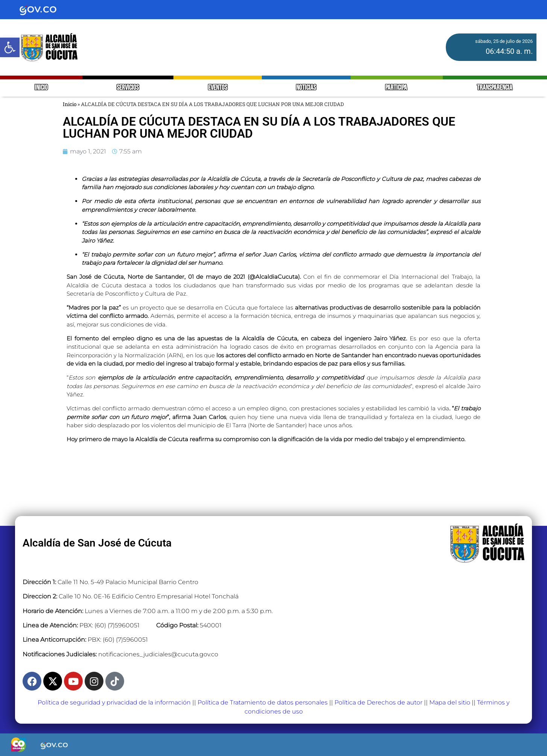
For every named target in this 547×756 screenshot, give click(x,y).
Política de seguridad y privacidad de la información (114, 702)
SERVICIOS (128, 88)
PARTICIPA (397, 88)
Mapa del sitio (450, 702)
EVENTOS (218, 88)
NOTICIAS (306, 88)
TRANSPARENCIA (495, 88)
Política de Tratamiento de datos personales (263, 702)
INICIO (41, 88)
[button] (10, 47)
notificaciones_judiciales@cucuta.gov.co (158, 654)
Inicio (70, 104)
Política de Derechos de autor (378, 702)
